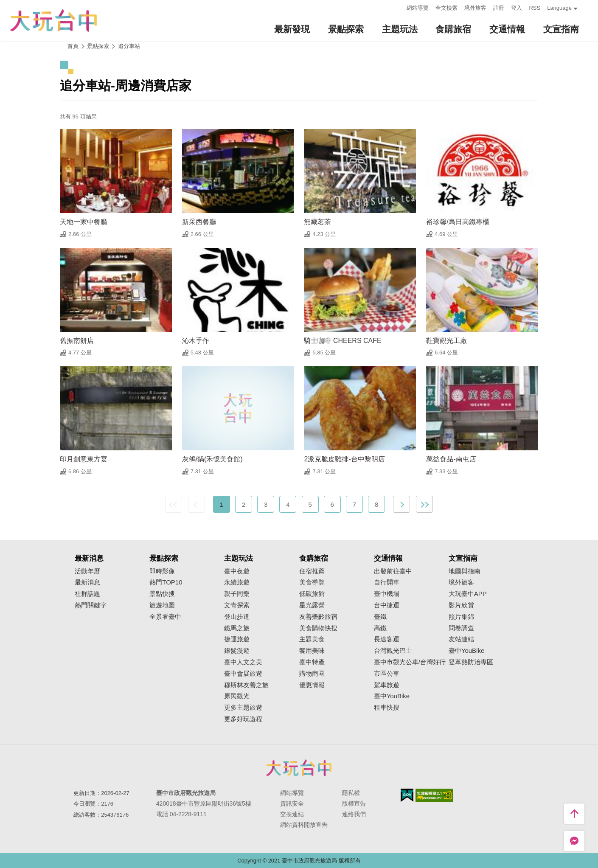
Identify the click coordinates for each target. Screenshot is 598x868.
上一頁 (197, 504)
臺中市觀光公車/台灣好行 (410, 662)
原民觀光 (237, 696)
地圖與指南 (465, 571)
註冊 (499, 8)
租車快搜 (387, 708)
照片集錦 (461, 617)
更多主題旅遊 (243, 708)
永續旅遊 (237, 582)
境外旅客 (475, 8)
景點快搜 (162, 594)
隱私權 (351, 793)
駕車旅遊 (387, 685)
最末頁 (424, 504)
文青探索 (237, 605)
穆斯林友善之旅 (246, 685)
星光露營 (312, 605)
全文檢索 (446, 8)
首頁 (73, 46)
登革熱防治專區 (471, 662)
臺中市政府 (299, 768)
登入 (517, 8)
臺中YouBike (392, 696)
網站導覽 (418, 8)
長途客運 (387, 639)
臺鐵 (380, 617)
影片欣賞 (461, 605)
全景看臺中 (165, 617)
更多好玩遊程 (243, 719)
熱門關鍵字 (91, 605)
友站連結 (461, 639)
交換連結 (292, 814)
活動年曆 (87, 571)
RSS (535, 8)
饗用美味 (312, 651)
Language (559, 8)
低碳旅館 (312, 594)
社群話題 (87, 594)
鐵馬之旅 (237, 628)
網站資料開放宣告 (304, 825)
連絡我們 (354, 814)
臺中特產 (312, 662)
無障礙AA (434, 795)
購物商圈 (312, 674)
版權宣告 (354, 803)
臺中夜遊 (237, 571)
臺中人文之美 (243, 662)
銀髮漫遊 (237, 651)
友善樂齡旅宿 (318, 617)
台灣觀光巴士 (393, 651)
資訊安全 (292, 803)
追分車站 (129, 46)
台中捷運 (387, 605)
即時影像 (162, 571)
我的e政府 (407, 795)
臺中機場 (387, 594)
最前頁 (174, 504)
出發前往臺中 (393, 571)
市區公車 (387, 674)
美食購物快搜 (318, 628)
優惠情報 (312, 685)
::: (398, 7)
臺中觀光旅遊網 (53, 21)
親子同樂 (237, 594)
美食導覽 (312, 582)
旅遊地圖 (162, 605)
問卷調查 (461, 628)
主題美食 (312, 639)
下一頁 (401, 504)
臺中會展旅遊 (243, 674)
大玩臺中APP (468, 594)
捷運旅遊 (237, 639)
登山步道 (237, 617)
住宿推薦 (312, 571)
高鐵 (380, 628)
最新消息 (87, 582)
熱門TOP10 (166, 582)
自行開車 (387, 582)
